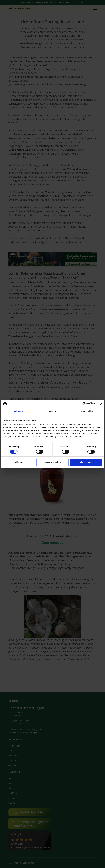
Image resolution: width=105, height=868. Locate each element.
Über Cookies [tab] (87, 411)
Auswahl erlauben (52, 462)
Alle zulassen (86, 462)
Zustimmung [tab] (18, 411)
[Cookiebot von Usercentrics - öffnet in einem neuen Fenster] (84, 404)
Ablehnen (19, 462)
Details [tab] (53, 411)
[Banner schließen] (101, 404)
